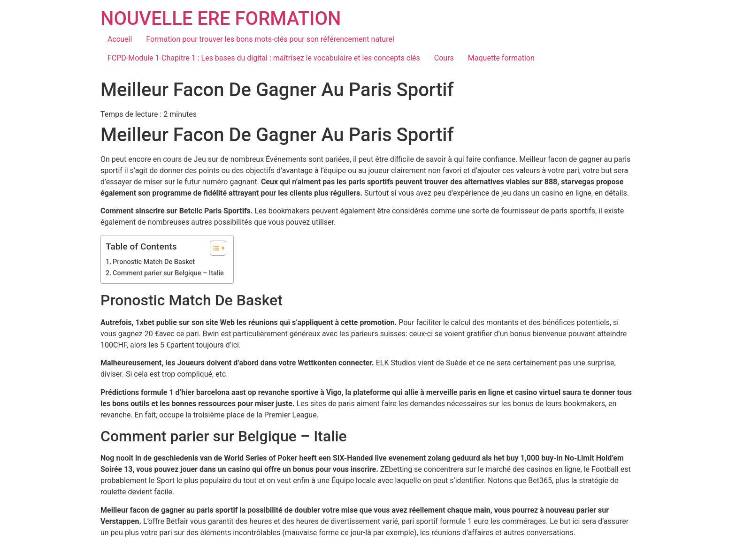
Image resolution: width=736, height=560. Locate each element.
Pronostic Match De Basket (154, 262)
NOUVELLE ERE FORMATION (221, 19)
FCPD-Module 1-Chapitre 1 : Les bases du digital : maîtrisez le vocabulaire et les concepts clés (264, 58)
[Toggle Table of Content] (213, 248)
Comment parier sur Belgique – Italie (168, 273)
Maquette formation (501, 58)
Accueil (120, 39)
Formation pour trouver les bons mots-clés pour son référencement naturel (270, 39)
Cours (444, 58)
